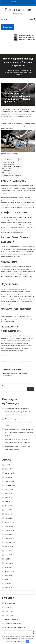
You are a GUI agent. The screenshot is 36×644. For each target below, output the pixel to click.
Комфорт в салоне (9, 164)
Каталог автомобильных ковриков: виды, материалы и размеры (18, 448)
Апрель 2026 (9, 469)
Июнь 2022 (9, 555)
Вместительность (8, 162)
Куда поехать (9, 607)
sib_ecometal (19, 93)
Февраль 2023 (10, 522)
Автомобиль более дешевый (12, 166)
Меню (4, 19)
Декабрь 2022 (10, 530)
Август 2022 (9, 547)
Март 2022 (8, 567)
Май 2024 (8, 502)
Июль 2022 (9, 551)
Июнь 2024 (9, 498)
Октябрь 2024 (10, 481)
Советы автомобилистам (11, 90)
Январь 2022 (9, 575)
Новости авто (9, 611)
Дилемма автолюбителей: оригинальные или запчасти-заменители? (28, 362)
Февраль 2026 (10, 473)
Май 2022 (8, 559)
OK (27, 641)
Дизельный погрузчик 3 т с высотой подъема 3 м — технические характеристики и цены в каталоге (19, 432)
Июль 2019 (8, 588)
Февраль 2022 (10, 571)
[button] (19, 159)
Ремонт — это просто (12, 619)
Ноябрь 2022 (9, 534)
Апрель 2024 (9, 506)
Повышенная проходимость (12, 175)
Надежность (7, 171)
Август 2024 (9, 489)
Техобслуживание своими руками (16, 628)
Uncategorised (10, 603)
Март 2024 (9, 510)
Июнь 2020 (9, 579)
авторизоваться (7, 375)
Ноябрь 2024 (9, 477)
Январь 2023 (9, 526)
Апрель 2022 (9, 563)
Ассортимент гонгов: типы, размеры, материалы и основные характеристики (17, 441)
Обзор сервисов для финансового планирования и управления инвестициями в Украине (19, 422)
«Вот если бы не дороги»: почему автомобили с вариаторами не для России (10, 362)
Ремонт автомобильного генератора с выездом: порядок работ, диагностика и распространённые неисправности (17, 412)
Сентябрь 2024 (10, 485)
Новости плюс (9, 615)
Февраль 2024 (10, 514)
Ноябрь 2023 (9, 518)
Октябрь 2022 (9, 539)
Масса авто (7, 169)
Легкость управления (10, 173)
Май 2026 (8, 465)
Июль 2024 (9, 494)
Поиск (32, 19)
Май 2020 (8, 584)
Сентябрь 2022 (10, 543)
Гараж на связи (18, 10)
